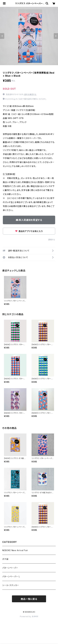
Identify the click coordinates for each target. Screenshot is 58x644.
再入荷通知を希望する (29, 220)
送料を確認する (30, 94)
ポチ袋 (5, 559)
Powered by (29, 616)
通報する (52, 240)
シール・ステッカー (11, 585)
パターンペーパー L (11, 576)
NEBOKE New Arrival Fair (15, 550)
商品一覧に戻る (29, 599)
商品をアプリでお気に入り (29, 231)
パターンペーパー (10, 568)
